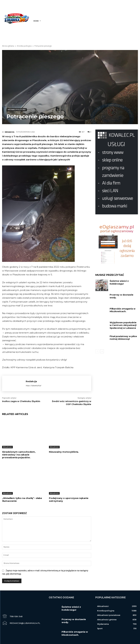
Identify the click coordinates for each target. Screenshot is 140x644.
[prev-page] (97, 351)
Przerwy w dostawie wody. (123, 295)
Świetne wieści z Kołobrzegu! (118, 282)
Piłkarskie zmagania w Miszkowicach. (121, 310)
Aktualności (7, 447)
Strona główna (8, 46)
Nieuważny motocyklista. (63, 452)
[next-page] (102, 351)
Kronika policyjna (24, 46)
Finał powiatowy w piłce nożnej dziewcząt (122, 337)
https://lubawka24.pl (33, 386)
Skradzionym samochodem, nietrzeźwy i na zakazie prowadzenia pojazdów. (23, 455)
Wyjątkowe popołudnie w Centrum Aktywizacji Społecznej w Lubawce (122, 325)
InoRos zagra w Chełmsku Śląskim (21, 401)
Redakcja (10, 132)
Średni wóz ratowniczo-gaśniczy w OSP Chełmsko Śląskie (72, 403)
